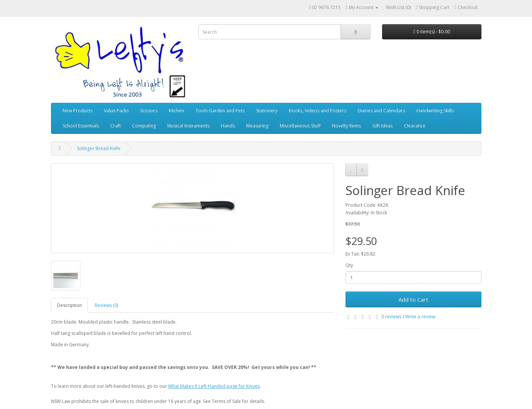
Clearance (415, 126)
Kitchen (177, 111)
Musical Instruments (188, 126)
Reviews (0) (106, 305)
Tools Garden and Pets (220, 111)
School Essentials (81, 126)
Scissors (149, 111)
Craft (116, 126)
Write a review (420, 317)
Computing (144, 126)
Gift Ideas (382, 126)
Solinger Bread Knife (99, 148)
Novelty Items (346, 126)
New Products (78, 111)
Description (69, 305)
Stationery (267, 111)
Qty (349, 265)
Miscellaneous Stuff (300, 126)
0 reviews (391, 317)
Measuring (257, 126)
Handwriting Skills (435, 111)
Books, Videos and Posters (318, 111)
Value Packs (116, 111)
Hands (228, 126)
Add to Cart (413, 299)
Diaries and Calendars (381, 111)
